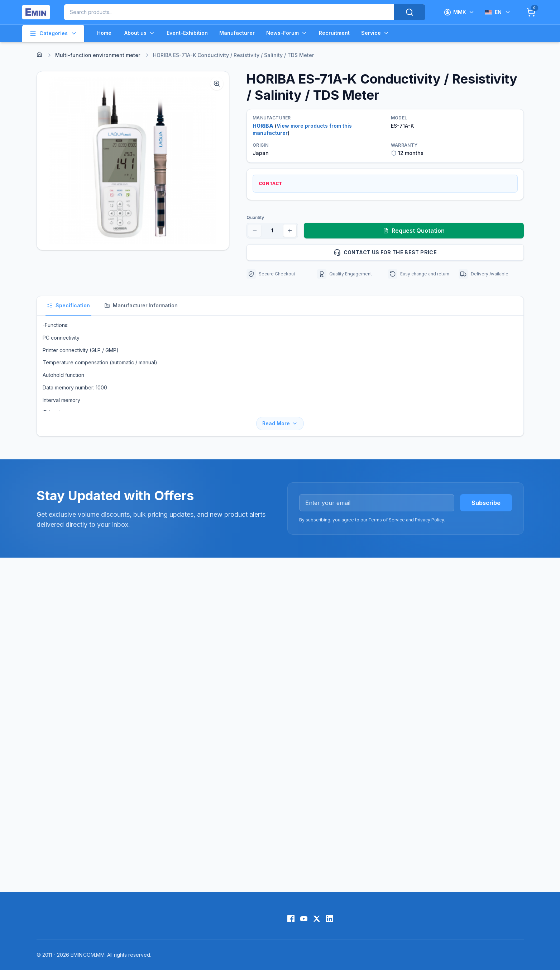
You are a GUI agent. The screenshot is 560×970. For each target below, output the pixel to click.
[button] (133, 161)
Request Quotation (414, 231)
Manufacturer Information (141, 305)
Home (104, 33)
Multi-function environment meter (98, 55)
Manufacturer (237, 33)
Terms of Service (387, 520)
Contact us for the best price (426, 252)
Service (375, 33)
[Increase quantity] (290, 231)
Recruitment (334, 33)
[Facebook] (291, 919)
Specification (68, 305)
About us (140, 33)
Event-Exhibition (187, 33)
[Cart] (531, 12)
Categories (53, 33)
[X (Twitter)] (317, 919)
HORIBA (263, 126)
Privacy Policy (429, 520)
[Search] (410, 12)
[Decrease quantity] (255, 231)
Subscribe (486, 503)
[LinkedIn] (330, 919)
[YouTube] (304, 919)
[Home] (39, 55)
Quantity (255, 217)
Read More (280, 423)
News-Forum (287, 33)
